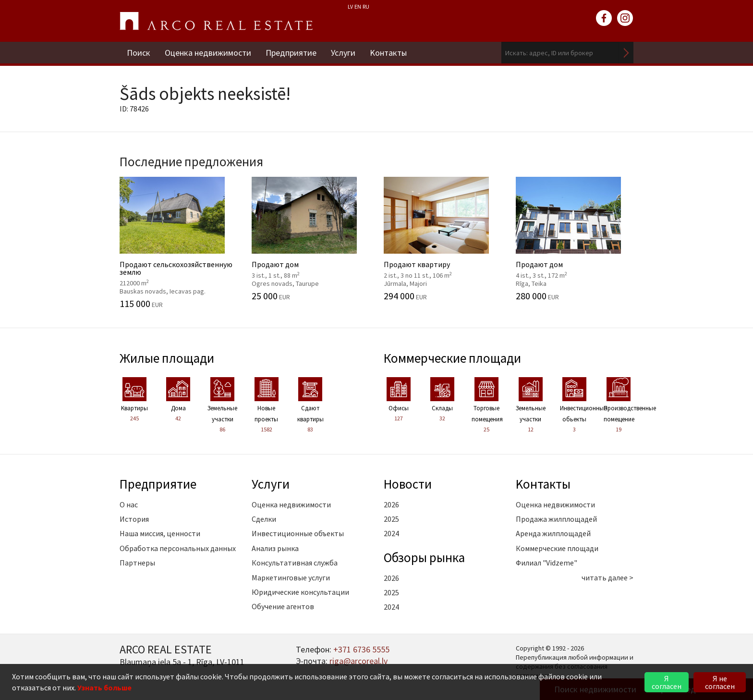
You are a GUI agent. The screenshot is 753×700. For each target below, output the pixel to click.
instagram (625, 18)
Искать (626, 53)
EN (358, 6)
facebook (604, 18)
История (134, 519)
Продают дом (310, 239)
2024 (391, 533)
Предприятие (291, 53)
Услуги (343, 53)
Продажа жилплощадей (556, 519)
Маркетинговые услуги (291, 577)
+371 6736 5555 (361, 649)
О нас (129, 504)
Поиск (139, 53)
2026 (391, 504)
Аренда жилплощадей (553, 533)
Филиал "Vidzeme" (547, 563)
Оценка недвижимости (208, 53)
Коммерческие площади (452, 358)
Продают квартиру (443, 239)
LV (350, 6)
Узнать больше (104, 688)
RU (366, 6)
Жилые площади (167, 358)
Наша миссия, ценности (160, 533)
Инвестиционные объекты (298, 533)
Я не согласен (720, 682)
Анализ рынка (275, 548)
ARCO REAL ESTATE (216, 21)
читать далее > (607, 577)
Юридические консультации (300, 592)
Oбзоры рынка (424, 557)
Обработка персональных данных (178, 548)
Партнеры (137, 563)
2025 (391, 519)
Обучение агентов (283, 606)
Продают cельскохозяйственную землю (178, 243)
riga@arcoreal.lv (358, 661)
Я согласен (667, 682)
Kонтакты (388, 53)
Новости (408, 484)
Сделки (264, 519)
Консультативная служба (295, 563)
